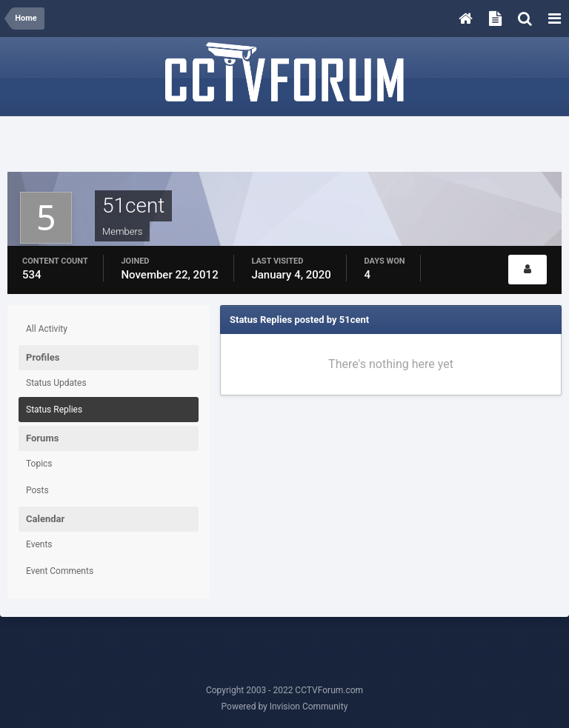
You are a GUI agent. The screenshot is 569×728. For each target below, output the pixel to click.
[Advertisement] (284, 146)
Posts (37, 490)
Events (39, 544)
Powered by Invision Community (285, 707)
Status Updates (56, 383)
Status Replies (54, 410)
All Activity (47, 329)
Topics (39, 464)
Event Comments (60, 571)
